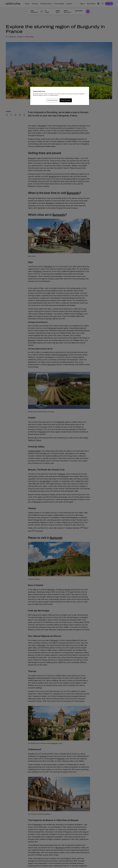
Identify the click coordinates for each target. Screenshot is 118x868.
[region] (60, 96)
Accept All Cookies (66, 100)
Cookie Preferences (53, 100)
